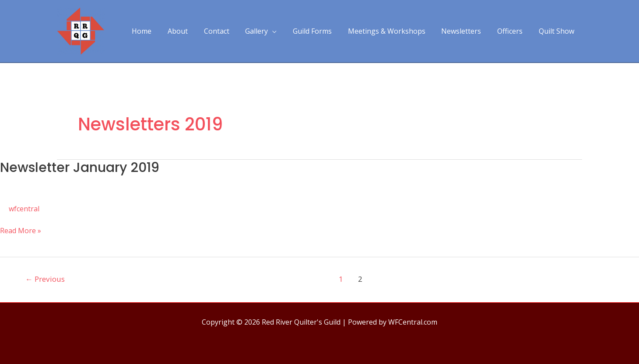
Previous (45, 279)
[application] (284, 31)
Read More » (21, 231)
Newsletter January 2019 (80, 168)
